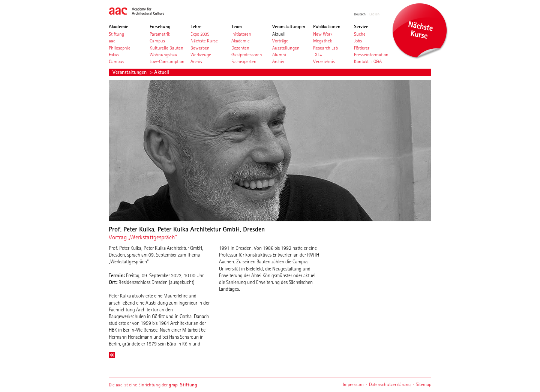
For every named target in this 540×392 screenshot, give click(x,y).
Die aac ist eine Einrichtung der (153, 385)
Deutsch (360, 14)
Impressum (353, 384)
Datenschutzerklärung (390, 384)
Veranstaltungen (130, 72)
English (374, 14)
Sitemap (424, 384)
